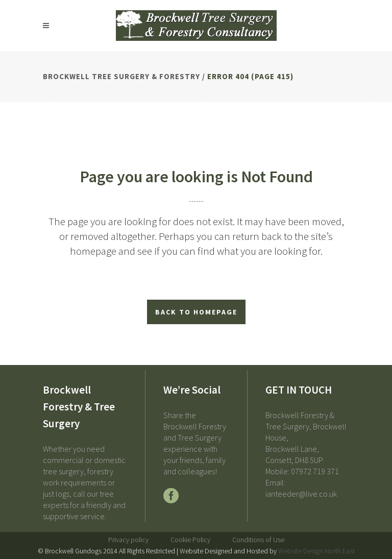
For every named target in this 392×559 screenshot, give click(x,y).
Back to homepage (196, 312)
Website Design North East (316, 551)
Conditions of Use (258, 540)
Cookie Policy (190, 540)
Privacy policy (128, 540)
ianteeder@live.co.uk (301, 494)
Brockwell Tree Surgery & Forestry (121, 76)
